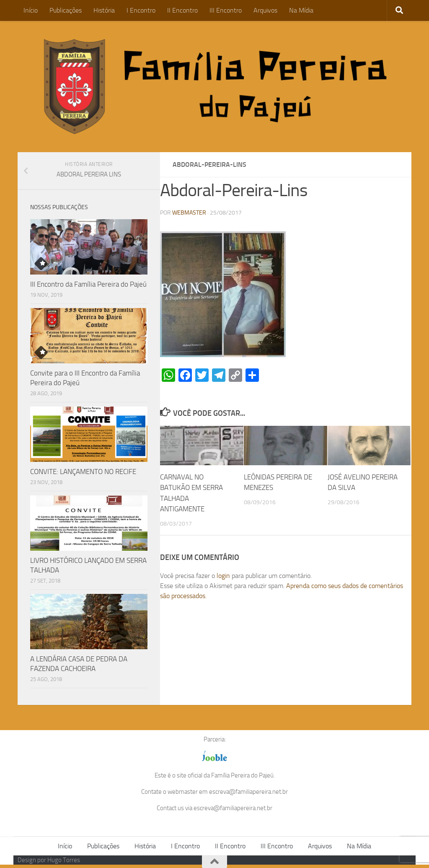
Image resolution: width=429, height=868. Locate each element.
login (223, 576)
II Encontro (182, 10)
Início (31, 10)
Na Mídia (301, 10)
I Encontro (141, 10)
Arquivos (265, 10)
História (104, 10)
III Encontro (226, 10)
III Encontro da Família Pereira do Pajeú (88, 284)
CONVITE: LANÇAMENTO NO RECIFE (83, 472)
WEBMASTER (189, 213)
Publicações (66, 10)
